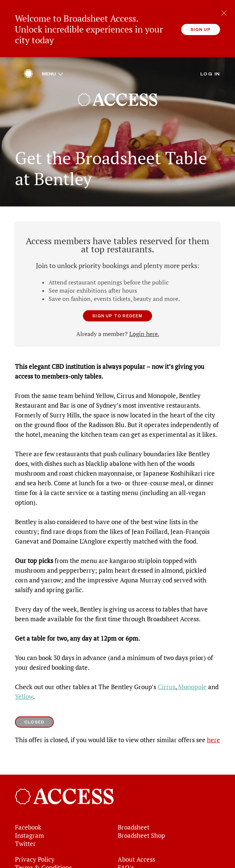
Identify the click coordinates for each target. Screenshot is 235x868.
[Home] (28, 69)
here (214, 733)
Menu (52, 67)
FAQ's (126, 861)
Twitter (25, 837)
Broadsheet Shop (141, 829)
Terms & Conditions (43, 861)
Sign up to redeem (117, 309)
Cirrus (166, 680)
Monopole (192, 680)
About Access (136, 853)
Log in (210, 67)
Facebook (28, 821)
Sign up (201, 29)
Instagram (30, 829)
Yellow (24, 690)
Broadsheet (134, 821)
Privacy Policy (35, 853)
